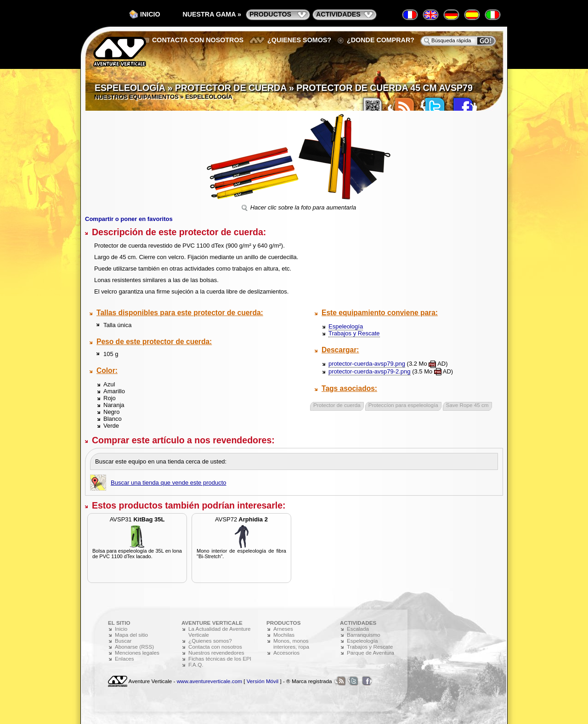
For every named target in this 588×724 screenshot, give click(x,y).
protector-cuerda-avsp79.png (367, 364)
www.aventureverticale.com (209, 681)
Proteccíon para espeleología (403, 405)
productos (270, 14)
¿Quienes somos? (299, 40)
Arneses (283, 629)
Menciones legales (137, 653)
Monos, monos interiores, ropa (291, 644)
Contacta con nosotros (198, 40)
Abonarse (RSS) (134, 647)
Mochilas (284, 635)
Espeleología (346, 326)
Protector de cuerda (337, 405)
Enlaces (124, 659)
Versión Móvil (263, 681)
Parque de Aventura (370, 653)
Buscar (123, 641)
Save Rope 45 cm (467, 405)
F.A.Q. (196, 665)
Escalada (358, 629)
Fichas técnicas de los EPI (220, 659)
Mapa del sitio (131, 635)
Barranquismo (364, 635)
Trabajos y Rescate (354, 333)
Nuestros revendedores (216, 653)
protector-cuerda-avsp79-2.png (370, 371)
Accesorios (286, 653)
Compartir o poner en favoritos (129, 219)
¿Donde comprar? (381, 40)
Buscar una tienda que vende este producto (169, 483)
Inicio (150, 14)
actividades (338, 14)
